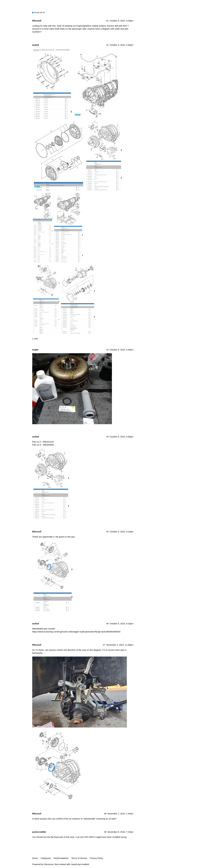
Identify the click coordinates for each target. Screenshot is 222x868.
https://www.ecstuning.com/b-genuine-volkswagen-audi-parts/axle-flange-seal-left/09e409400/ (76, 632)
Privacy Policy (97, 858)
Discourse (49, 864)
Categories (46, 858)
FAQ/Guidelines (61, 858)
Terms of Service (79, 858)
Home (35, 858)
